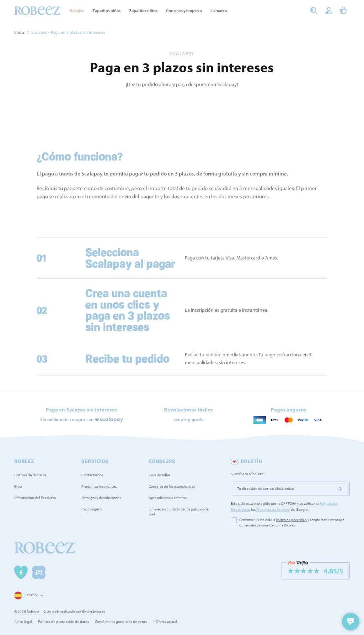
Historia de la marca (30, 475)
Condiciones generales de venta (121, 621)
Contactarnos (92, 475)
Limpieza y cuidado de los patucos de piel (179, 512)
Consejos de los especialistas (172, 486)
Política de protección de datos (63, 621)
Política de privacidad (291, 520)
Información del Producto (35, 498)
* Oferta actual (165, 621)
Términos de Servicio (273, 509)
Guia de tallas (159, 475)
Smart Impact (93, 612)
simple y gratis (188, 419)
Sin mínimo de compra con (67, 419)
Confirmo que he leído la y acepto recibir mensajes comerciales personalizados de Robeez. (292, 523)
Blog (18, 486)
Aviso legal (23, 621)
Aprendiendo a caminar (168, 498)
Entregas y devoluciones (101, 498)
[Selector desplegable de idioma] (28, 595)
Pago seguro (92, 509)
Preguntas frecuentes (99, 486)
